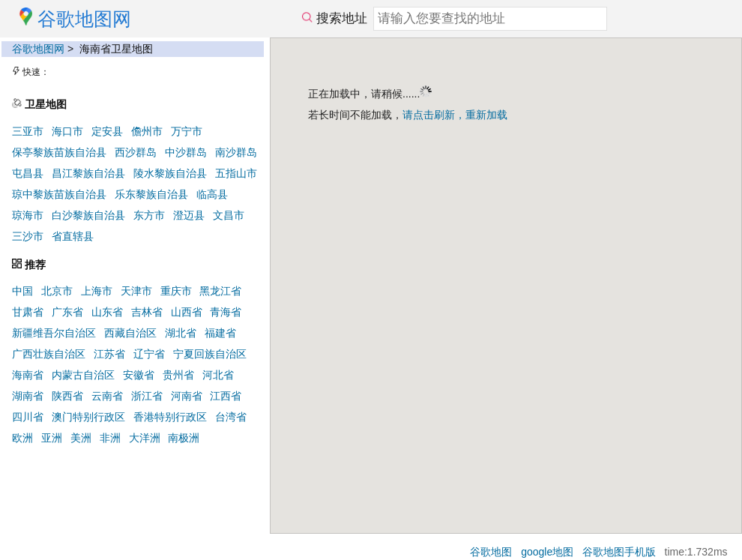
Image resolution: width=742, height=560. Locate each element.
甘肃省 (28, 312)
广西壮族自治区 (49, 354)
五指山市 (236, 173)
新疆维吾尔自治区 (54, 333)
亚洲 (52, 438)
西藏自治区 (130, 333)
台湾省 (231, 417)
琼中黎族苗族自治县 (59, 194)
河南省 (187, 396)
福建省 (220, 333)
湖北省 (181, 333)
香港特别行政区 (170, 417)
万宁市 (187, 131)
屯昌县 (28, 173)
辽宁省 (149, 354)
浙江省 (147, 396)
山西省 (187, 312)
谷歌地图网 (38, 49)
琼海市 (28, 215)
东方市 (149, 215)
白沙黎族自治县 (88, 215)
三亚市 (28, 131)
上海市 (97, 291)
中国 (22, 291)
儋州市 (147, 131)
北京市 (57, 291)
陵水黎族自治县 (170, 173)
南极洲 (184, 438)
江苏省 (109, 354)
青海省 (226, 312)
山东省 (107, 312)
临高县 (212, 194)
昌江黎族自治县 (88, 173)
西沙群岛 (136, 152)
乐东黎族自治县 (151, 194)
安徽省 (139, 375)
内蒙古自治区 (83, 375)
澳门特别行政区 (88, 417)
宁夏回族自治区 (210, 354)
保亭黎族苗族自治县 (59, 152)
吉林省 (147, 312)
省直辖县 (73, 236)
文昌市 (229, 215)
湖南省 (28, 396)
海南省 (28, 375)
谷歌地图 (491, 552)
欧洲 (22, 438)
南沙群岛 (236, 152)
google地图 (547, 552)
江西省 (226, 396)
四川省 (28, 417)
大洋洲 (145, 438)
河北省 (218, 375)
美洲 (81, 438)
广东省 (67, 312)
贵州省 (178, 375)
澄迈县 (189, 215)
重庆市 (176, 291)
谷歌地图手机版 (619, 552)
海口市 (67, 131)
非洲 (110, 438)
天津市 (136, 291)
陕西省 (67, 396)
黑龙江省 (220, 291)
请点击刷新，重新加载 (455, 115)
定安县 (107, 131)
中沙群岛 (186, 152)
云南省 (107, 396)
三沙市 (28, 236)
